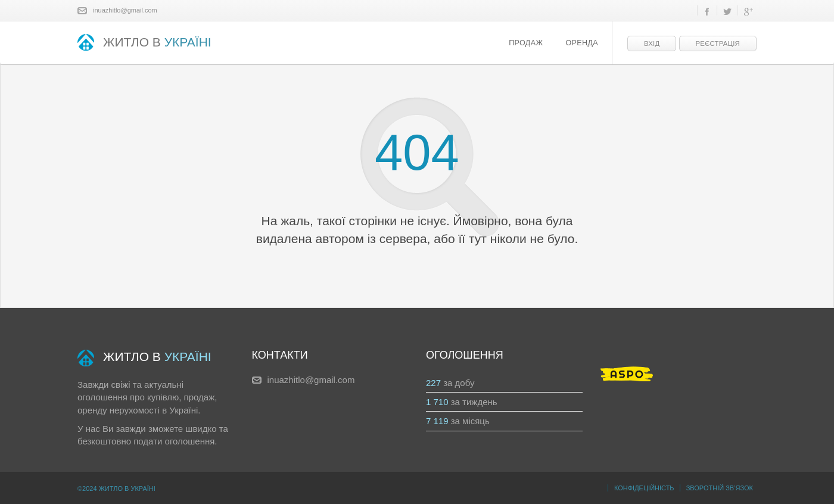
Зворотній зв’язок (720, 488)
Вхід (652, 43)
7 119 (437, 421)
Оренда (582, 43)
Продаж (526, 43)
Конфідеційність (644, 488)
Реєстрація (718, 43)
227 (433, 383)
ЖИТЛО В (144, 43)
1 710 (437, 402)
